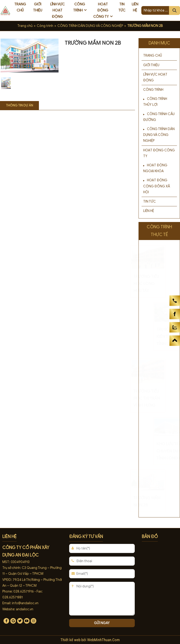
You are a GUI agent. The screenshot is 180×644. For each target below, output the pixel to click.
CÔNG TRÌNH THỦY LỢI (155, 102)
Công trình (79, 7)
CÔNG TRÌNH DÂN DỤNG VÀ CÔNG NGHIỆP (90, 26)
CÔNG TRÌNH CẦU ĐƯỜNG (159, 117)
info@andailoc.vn (25, 603)
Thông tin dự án (19, 105)
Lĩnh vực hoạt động (57, 10)
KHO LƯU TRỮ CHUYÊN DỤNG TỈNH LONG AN (159, 451)
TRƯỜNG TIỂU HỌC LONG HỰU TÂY (158, 284)
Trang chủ (20, 7)
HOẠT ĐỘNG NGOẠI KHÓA (155, 168)
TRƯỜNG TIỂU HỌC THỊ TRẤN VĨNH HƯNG (158, 398)
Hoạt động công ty (101, 10)
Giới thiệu (38, 7)
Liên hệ (135, 7)
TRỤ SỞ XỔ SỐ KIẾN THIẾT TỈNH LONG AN (159, 337)
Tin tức (122, 7)
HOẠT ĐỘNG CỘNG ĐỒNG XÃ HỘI (157, 186)
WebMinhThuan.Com (103, 640)
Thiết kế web (71, 640)
